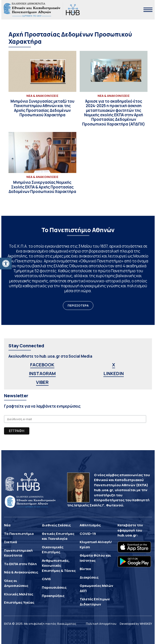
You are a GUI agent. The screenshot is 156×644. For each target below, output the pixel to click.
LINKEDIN (114, 373)
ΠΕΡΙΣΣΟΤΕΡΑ (78, 305)
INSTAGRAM (42, 373)
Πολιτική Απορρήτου (101, 624)
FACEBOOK (42, 365)
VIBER (42, 382)
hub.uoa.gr (127, 535)
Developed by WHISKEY (136, 624)
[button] (6, 264)
